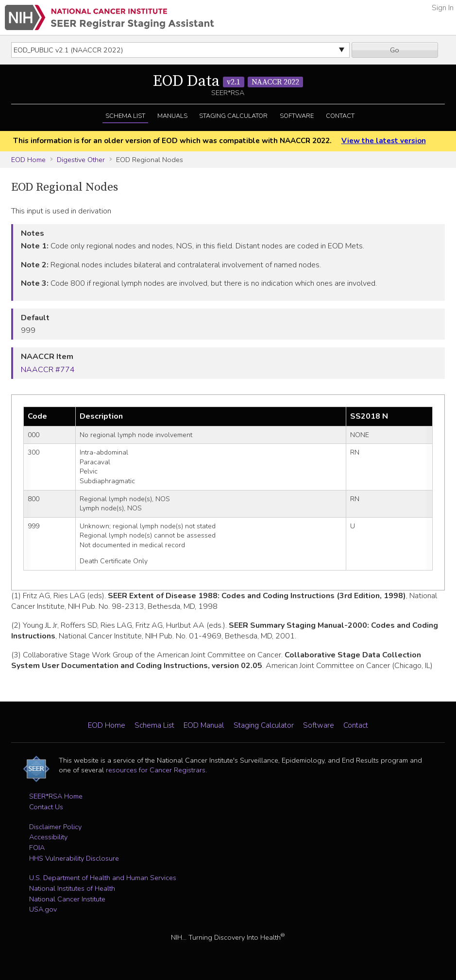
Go (395, 50)
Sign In (443, 8)
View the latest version (384, 141)
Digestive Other (81, 160)
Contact (340, 116)
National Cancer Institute (67, 899)
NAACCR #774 (48, 370)
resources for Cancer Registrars (156, 770)
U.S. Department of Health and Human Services (103, 878)
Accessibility (48, 837)
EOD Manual (204, 725)
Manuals (172, 116)
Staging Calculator (233, 116)
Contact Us (46, 807)
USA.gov (43, 909)
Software (297, 116)
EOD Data (228, 82)
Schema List (125, 116)
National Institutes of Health (72, 888)
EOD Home (28, 160)
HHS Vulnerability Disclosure (74, 858)
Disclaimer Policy (55, 827)
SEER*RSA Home (56, 796)
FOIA (37, 848)
